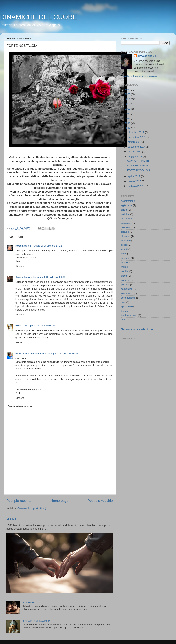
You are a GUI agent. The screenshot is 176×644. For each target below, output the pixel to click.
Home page (60, 501)
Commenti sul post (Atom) (32, 508)
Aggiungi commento (20, 406)
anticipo (125, 214)
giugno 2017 (135, 151)
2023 (128, 104)
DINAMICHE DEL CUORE (39, 17)
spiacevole (127, 307)
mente (124, 267)
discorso (126, 236)
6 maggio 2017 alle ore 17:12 (46, 246)
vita (123, 320)
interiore (125, 262)
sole (123, 302)
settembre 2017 (137, 147)
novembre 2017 (137, 137)
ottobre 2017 (135, 142)
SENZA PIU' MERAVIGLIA (36, 621)
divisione (126, 241)
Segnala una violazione (137, 329)
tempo (124, 311)
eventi (124, 249)
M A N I (11, 519)
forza (124, 254)
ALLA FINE (28, 603)
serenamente (128, 298)
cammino (126, 223)
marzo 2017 (135, 181)
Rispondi (20, 266)
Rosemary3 (22, 246)
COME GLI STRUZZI (139, 165)
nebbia (125, 271)
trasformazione (129, 315)
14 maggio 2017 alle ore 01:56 (62, 353)
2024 (128, 99)
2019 (128, 118)
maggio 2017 (135, 156)
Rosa (18, 325)
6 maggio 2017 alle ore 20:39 (49, 277)
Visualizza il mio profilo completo (139, 76)
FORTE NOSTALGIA (139, 170)
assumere (126, 219)
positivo (125, 285)
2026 (128, 89)
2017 (128, 128)
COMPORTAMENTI (138, 161)
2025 (128, 94)
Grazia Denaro (24, 277)
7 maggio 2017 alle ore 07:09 (39, 325)
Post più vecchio (100, 501)
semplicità (126, 289)
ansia (124, 210)
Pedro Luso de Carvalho (30, 353)
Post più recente (19, 501)
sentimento (127, 293)
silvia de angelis (147, 56)
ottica (124, 276)
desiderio (126, 227)
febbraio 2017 (136, 186)
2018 (128, 123)
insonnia (126, 258)
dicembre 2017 (136, 132)
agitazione (127, 205)
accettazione (128, 201)
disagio (125, 232)
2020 (128, 113)
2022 (128, 109)
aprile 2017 (134, 176)
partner (125, 280)
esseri (124, 245)
